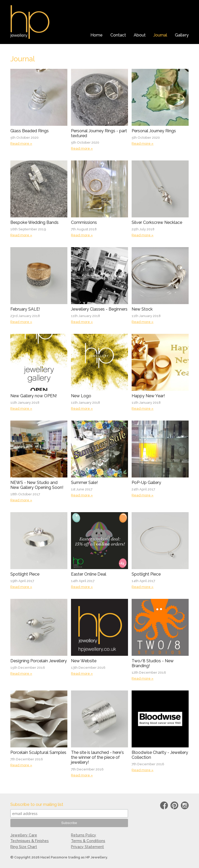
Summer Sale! (84, 483)
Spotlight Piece (25, 574)
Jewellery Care (24, 835)
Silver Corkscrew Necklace (157, 222)
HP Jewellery (30, 22)
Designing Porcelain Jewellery (39, 661)
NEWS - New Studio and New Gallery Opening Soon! (37, 485)
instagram (185, 806)
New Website (84, 661)
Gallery (182, 35)
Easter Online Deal (89, 574)
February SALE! (25, 309)
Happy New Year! (148, 396)
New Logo (81, 396)
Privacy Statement (87, 847)
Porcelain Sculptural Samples (38, 752)
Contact (118, 35)
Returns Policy (84, 835)
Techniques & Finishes (30, 841)
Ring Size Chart (24, 847)
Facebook (164, 806)
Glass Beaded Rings (30, 131)
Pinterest (174, 806)
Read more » (21, 144)
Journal (160, 35)
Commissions (84, 222)
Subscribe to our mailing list (37, 804)
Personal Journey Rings (154, 131)
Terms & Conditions (88, 841)
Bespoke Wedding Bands (34, 222)
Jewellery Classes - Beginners (99, 309)
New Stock (142, 309)
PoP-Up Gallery (146, 483)
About (140, 35)
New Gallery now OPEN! (34, 396)
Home (97, 35)
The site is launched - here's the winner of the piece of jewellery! (97, 757)
